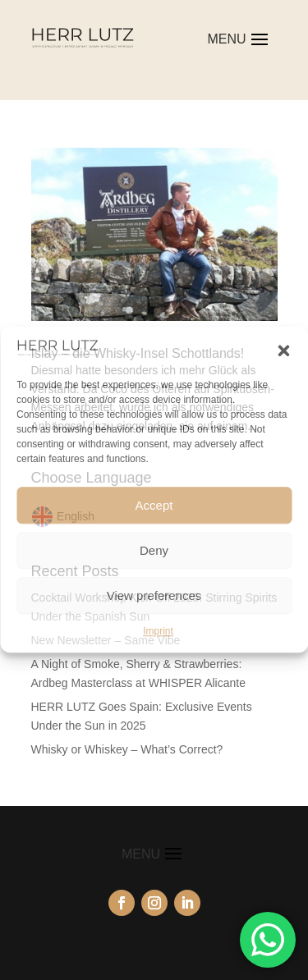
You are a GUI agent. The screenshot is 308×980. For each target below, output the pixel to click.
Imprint (158, 631)
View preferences (154, 595)
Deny (154, 550)
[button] (283, 350)
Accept (154, 505)
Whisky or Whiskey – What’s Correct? (127, 749)
